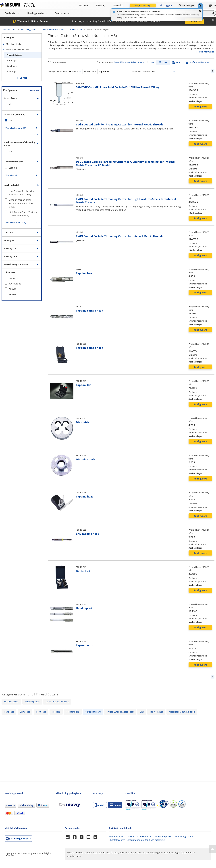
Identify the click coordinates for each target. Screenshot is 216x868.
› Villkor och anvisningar (139, 837)
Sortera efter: (90, 72)
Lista (165, 62)
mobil (99, 805)
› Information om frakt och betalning (146, 840)
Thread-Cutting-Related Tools (120, 712)
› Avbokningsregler (183, 837)
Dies (142, 712)
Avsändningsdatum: (140, 72)
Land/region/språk (21, 839)
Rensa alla (35, 90)
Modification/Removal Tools (182, 712)
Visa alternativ (12, 175)
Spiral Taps (12, 66)
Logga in (166, 5)
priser (151, 62)
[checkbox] (22, 104)
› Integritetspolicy (162, 837)
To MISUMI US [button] (194, 21)
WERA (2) (13, 289)
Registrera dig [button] (143, 5)
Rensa (36, 134)
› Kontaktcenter (117, 840)
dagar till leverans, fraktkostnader (129, 62)
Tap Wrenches (156, 712)
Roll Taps (56, 712)
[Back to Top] (213, 849)
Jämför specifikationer (199, 62)
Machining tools (28, 30)
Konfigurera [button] (200, 107)
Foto (178, 62)
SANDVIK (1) (14, 294)
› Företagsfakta (117, 837)
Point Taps (11, 71)
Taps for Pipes (73, 712)
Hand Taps (12, 60)
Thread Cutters (75, 30)
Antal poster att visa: (57, 72)
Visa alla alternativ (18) (16, 223)
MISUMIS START (9, 30)
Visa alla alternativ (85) (16, 128)
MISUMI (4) (13, 279)
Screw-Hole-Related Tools (52, 30)
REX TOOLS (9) (15, 284)
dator (115, 805)
